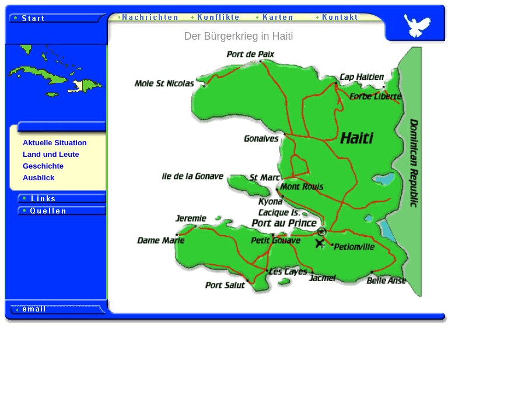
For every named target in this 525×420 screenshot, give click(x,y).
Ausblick (38, 178)
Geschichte (43, 166)
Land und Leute (51, 154)
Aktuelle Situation (55, 143)
